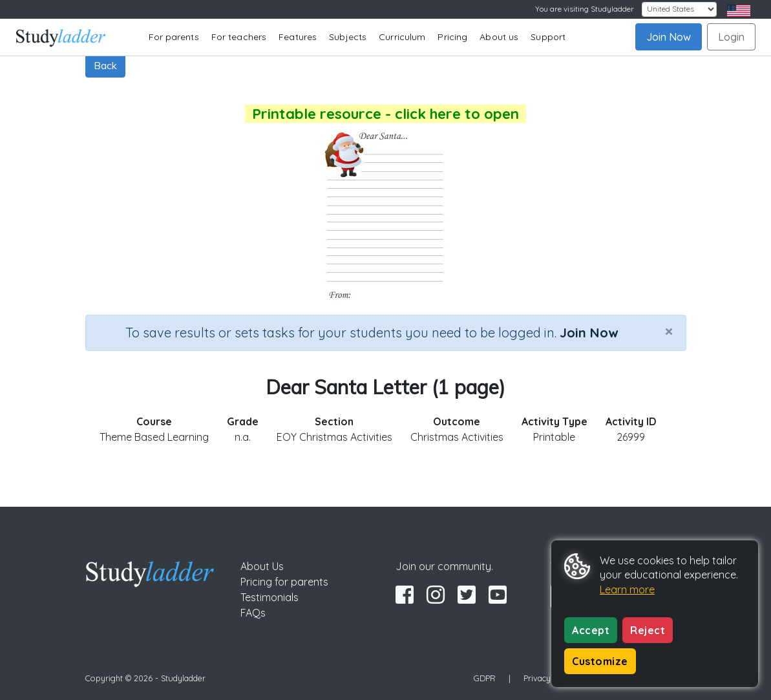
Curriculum (402, 37)
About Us (262, 566)
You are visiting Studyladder (585, 9)
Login (731, 37)
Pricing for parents (284, 582)
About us (499, 37)
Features (298, 37)
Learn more (627, 589)
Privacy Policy (549, 678)
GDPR (485, 678)
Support (548, 37)
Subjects (348, 37)
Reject (648, 630)
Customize (600, 661)
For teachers (239, 37)
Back (105, 65)
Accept (591, 630)
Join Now (669, 37)
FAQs (253, 613)
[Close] (669, 331)
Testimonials (269, 597)
